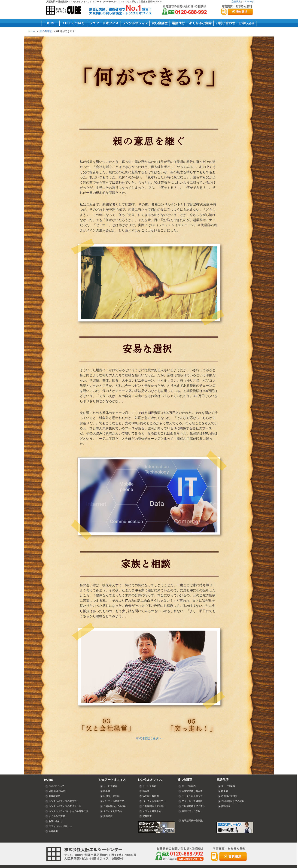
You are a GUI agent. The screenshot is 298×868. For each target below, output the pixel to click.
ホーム (32, 31)
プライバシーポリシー (60, 826)
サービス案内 (110, 786)
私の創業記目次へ (149, 738)
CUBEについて (56, 786)
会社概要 (53, 831)
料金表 (107, 791)
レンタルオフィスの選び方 (63, 801)
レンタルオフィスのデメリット (65, 806)
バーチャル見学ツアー (115, 801)
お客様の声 (55, 796)
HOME (49, 780)
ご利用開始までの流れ (115, 806)
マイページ (248, 2)
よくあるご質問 (57, 816)
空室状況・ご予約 (191, 811)
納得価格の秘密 (57, 791)
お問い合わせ (56, 821)
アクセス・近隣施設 (192, 801)
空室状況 (236, 2)
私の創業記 (46, 31)
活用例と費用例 (111, 796)
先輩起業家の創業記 (192, 821)
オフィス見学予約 (113, 811)
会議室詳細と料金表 (192, 791)
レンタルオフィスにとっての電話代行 (68, 811)
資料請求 (108, 816)
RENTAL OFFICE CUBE (65, 10)
